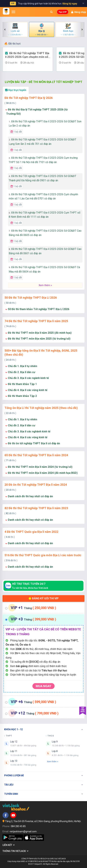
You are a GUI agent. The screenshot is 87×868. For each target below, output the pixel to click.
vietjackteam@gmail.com (23, 831)
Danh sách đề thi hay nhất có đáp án (30, 496)
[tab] (43, 608)
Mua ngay (43, 686)
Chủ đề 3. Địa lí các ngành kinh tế (28, 378)
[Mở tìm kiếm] (51, 12)
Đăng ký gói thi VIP (43, 598)
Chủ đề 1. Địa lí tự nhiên (23, 366)
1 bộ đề (16, 132)
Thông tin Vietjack (15, 851)
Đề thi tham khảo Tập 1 (22, 384)
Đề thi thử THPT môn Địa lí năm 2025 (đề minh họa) (40, 333)
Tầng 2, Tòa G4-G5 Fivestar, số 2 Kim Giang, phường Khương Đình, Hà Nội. (43, 821)
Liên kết (9, 845)
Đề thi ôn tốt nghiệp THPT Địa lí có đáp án (34, 443)
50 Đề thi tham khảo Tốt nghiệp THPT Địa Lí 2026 (39, 309)
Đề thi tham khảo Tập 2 (22, 396)
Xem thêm (52, 761)
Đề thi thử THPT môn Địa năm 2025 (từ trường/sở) (39, 339)
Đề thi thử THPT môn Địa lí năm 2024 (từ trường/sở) (40, 467)
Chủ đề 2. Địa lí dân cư (22, 372)
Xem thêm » (45, 285)
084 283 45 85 (18, 826)
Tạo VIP (63, 12)
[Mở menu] (13, 12)
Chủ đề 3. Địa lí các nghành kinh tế (29, 431)
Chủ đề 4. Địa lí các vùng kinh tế (28, 390)
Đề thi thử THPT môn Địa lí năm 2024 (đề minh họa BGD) (43, 473)
